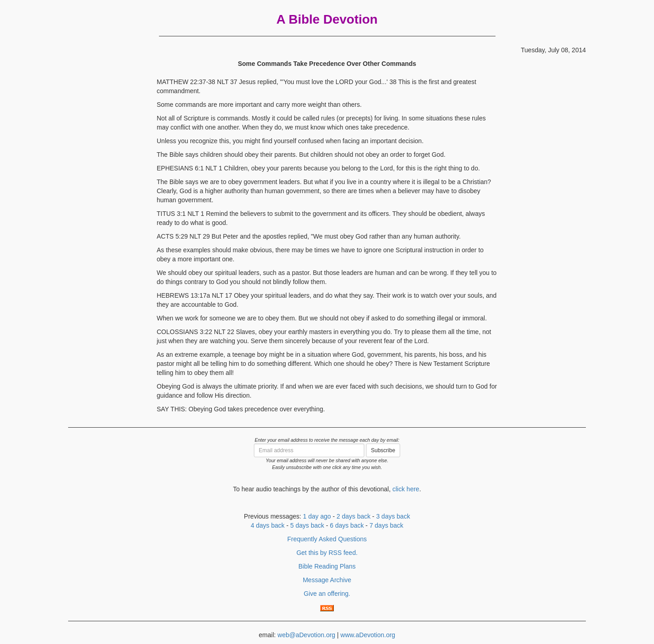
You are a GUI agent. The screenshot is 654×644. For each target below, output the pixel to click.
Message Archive (327, 580)
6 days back (347, 525)
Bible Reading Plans (327, 566)
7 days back (386, 525)
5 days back (307, 525)
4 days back (268, 525)
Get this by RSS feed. (327, 553)
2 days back (354, 516)
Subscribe (383, 450)
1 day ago (317, 516)
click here (406, 489)
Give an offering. (327, 594)
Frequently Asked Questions (327, 539)
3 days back (393, 516)
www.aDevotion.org (368, 635)
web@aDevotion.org (306, 635)
